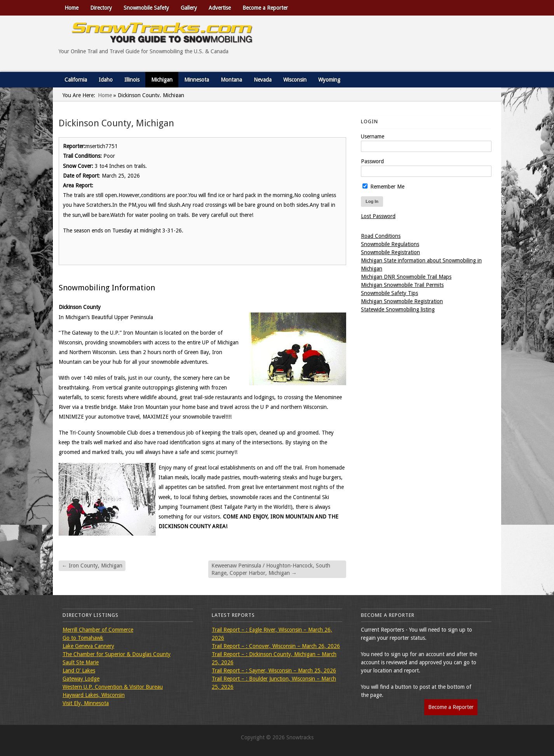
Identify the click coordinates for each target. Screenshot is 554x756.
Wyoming (329, 80)
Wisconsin (295, 80)
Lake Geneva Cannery (88, 646)
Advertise (220, 8)
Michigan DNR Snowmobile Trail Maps (406, 277)
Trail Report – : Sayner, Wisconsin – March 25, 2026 (274, 670)
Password (372, 161)
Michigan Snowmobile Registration (402, 301)
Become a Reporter (265, 8)
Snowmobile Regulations (390, 244)
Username (373, 136)
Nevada (263, 80)
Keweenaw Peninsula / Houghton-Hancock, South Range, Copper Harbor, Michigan (271, 569)
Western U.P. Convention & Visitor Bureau (113, 687)
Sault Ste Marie (81, 662)
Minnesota (197, 80)
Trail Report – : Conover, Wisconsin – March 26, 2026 (276, 646)
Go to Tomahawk (83, 638)
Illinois (132, 80)
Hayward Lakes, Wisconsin (94, 695)
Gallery (189, 8)
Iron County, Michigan (92, 566)
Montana (231, 80)
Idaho (106, 80)
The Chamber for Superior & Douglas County (117, 654)
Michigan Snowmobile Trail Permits (402, 285)
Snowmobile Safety (146, 8)
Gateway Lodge (81, 679)
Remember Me (383, 187)
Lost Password (378, 216)
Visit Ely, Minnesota (86, 703)
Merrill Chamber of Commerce (98, 630)
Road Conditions (381, 236)
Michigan (162, 80)
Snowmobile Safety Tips (389, 293)
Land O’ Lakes (79, 670)
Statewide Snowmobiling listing (398, 309)
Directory (101, 8)
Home (71, 8)
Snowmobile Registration (390, 252)
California (76, 80)
